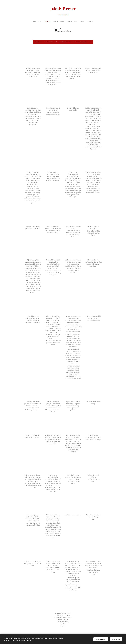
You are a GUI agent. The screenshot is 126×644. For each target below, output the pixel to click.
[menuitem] (28, 22)
